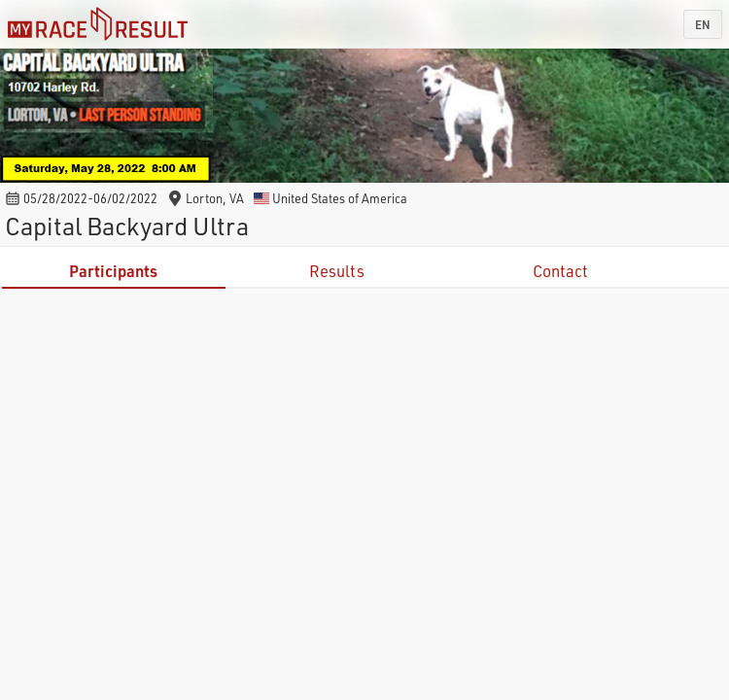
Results (337, 271)
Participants (113, 271)
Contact (560, 271)
